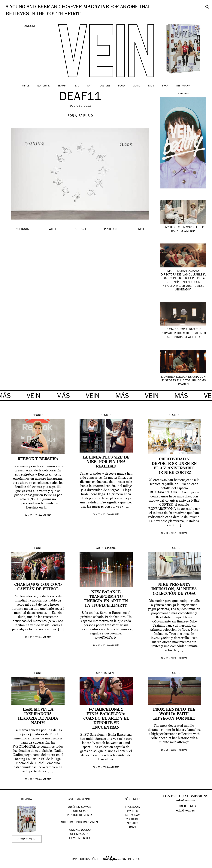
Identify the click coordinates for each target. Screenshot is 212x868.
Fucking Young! (79, 830)
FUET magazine (79, 834)
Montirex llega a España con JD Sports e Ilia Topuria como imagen (183, 381)
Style (26, 86)
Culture (105, 86)
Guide (100, 548)
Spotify (133, 824)
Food (121, 86)
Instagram (183, 86)
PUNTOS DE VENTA (80, 815)
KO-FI (133, 828)
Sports (38, 415)
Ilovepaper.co (79, 838)
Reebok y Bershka (38, 459)
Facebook (133, 807)
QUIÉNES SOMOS (80, 807)
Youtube (132, 820)
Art (89, 86)
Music (136, 86)
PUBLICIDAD (80, 811)
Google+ (7, 866)
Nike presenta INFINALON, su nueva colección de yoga (174, 589)
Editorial (43, 86)
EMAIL (141, 229)
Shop (165, 86)
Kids (151, 86)
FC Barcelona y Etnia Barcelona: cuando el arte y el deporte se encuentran (106, 719)
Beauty (62, 86)
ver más (47, 516)
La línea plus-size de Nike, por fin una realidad (106, 462)
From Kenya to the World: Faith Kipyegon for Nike (174, 714)
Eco (77, 86)
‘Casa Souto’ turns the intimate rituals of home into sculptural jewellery (183, 334)
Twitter (132, 811)
